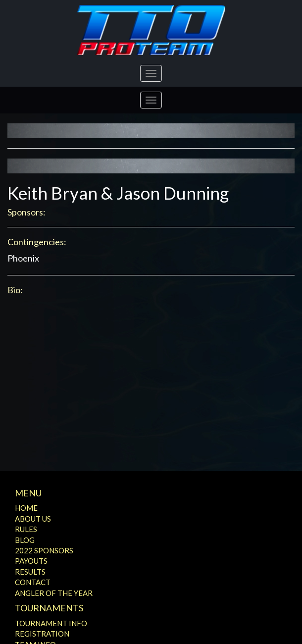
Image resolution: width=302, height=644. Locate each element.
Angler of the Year (54, 593)
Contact (33, 582)
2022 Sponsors (44, 550)
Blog (25, 540)
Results (30, 572)
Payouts (31, 561)
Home (26, 508)
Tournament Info (51, 623)
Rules (26, 529)
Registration (42, 634)
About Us (33, 519)
